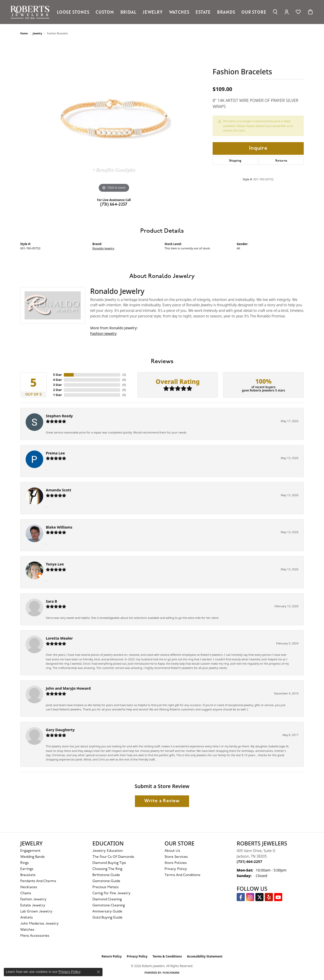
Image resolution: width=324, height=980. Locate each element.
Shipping (235, 161)
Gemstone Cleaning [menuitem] (109, 906)
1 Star (57, 395)
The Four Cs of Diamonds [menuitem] (113, 857)
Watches (179, 12)
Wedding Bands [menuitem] (33, 857)
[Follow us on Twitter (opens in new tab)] (259, 897)
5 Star (57, 375)
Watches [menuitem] (27, 930)
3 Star (57, 385)
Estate (203, 12)
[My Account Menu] (287, 12)
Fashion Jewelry (103, 333)
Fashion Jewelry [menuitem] (33, 899)
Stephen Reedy (59, 416)
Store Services (176, 857)
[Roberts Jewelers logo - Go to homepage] (31, 12)
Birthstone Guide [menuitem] (106, 875)
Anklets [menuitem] (27, 918)
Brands (226, 12)
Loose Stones (73, 12)
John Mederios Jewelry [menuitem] (39, 924)
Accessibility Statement (205, 956)
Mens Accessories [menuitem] (35, 936)
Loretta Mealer (59, 638)
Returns (281, 161)
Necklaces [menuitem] (29, 887)
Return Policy (112, 956)
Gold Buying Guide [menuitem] (107, 918)
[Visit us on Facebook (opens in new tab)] (241, 897)
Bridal (128, 12)
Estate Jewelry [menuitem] (33, 906)
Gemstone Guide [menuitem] (106, 881)
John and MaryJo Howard (68, 688)
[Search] (275, 12)
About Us (172, 851)
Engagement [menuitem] (30, 851)
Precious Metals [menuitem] (106, 887)
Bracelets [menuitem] (28, 875)
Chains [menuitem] (26, 893)
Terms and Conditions (183, 875)
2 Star (57, 390)
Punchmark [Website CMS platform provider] (171, 973)
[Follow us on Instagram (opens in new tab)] (250, 897)
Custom (105, 12)
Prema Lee (55, 453)
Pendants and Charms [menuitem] (38, 881)
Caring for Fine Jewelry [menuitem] (112, 893)
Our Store (254, 12)
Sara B (52, 601)
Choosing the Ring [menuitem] (107, 869)
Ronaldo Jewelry (103, 248)
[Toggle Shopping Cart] (310, 12)
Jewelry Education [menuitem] (108, 851)
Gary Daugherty (60, 730)
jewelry (37, 33)
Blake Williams (59, 527)
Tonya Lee (55, 564)
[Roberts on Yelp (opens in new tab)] (269, 897)
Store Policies (176, 863)
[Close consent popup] (98, 972)
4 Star (57, 380)
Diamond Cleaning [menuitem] (107, 899)
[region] (114, 118)
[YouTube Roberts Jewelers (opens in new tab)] (278, 897)
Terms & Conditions (167, 956)
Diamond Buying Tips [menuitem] (109, 863)
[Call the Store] (249, 862)
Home (24, 33)
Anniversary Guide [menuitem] (107, 912)
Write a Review (162, 801)
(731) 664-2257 (114, 205)
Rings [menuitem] (25, 863)
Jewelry (153, 12)
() (124, 375)
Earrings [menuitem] (27, 869)
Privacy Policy (176, 869)
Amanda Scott (58, 490)
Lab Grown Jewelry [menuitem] (36, 912)
